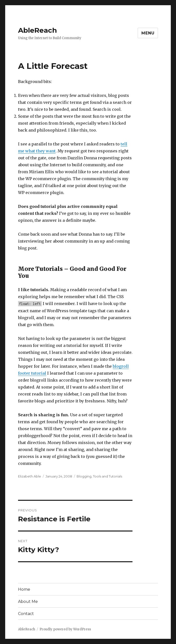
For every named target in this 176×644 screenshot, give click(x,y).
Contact (26, 614)
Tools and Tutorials (108, 476)
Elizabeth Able (30, 476)
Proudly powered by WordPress (65, 629)
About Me (28, 602)
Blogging (84, 476)
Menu (148, 33)
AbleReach (37, 30)
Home (24, 589)
